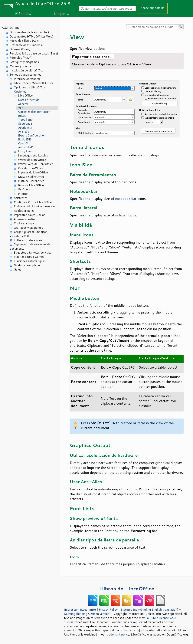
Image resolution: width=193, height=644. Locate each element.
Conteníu (11, 27)
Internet (23, 194)
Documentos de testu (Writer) (29, 32)
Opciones (20, 92)
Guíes (18, 269)
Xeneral (23, 104)
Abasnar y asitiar (25, 219)
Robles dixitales (24, 211)
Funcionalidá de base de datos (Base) (34, 53)
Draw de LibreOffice (31, 177)
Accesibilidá (26, 147)
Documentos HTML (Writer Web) (31, 36)
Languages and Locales (33, 155)
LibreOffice (25, 95)
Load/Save (25, 151)
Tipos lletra (25, 120)
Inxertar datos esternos (29, 257)
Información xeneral (27, 79)
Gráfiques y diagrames (24, 62)
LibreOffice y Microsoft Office (34, 83)
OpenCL (23, 143)
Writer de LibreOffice (32, 160)
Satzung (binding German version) (87, 614)
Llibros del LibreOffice (127, 588)
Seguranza (25, 124)
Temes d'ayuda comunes (25, 75)
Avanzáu (24, 131)
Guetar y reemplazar (27, 265)
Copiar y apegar (24, 223)
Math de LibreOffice (31, 181)
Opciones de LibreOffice (30, 87)
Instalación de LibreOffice (26, 70)
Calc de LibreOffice (30, 168)
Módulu (21, 13)
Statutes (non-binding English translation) (149, 609)
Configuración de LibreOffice (33, 202)
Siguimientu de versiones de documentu (30, 246)
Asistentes (21, 198)
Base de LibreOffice (31, 185)
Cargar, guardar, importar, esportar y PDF (29, 234)
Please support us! (153, 8)
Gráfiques (24, 189)
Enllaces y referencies (28, 240)
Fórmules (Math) (21, 58)
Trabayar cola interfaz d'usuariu (34, 206)
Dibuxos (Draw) (20, 49)
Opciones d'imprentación (34, 112)
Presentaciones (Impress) (26, 45)
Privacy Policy (108, 609)
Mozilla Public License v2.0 (157, 618)
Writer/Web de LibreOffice (35, 164)
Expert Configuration (32, 135)
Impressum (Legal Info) (80, 609)
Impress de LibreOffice (33, 172)
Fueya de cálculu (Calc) (25, 41)
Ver (20, 108)
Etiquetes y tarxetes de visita (33, 253)
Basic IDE (24, 139)
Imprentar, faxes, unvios (29, 215)
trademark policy (118, 634)
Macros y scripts (20, 66)
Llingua (60, 13)
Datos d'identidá (29, 100)
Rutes (22, 116)
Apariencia (25, 128)
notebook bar (126, 199)
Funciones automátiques (30, 261)
